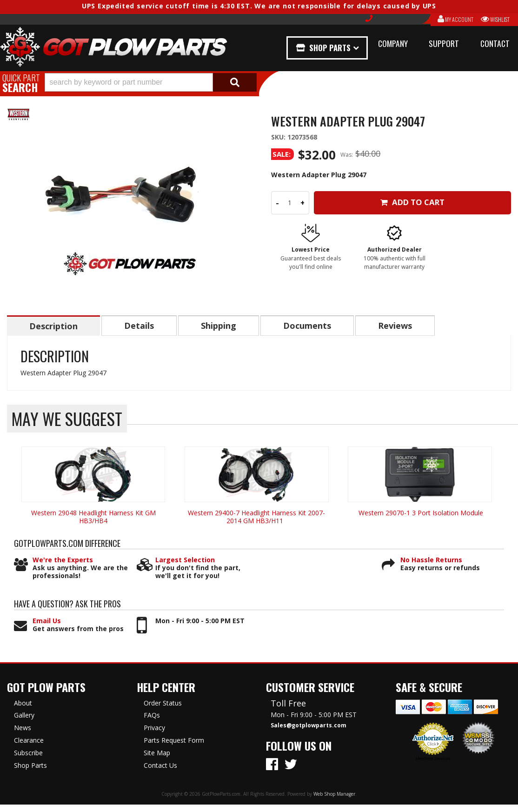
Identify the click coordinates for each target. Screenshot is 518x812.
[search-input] (129, 82)
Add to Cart (413, 202)
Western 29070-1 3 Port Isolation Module (420, 513)
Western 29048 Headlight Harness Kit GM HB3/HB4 (93, 517)
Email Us (47, 622)
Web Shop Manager (334, 794)
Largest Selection (185, 561)
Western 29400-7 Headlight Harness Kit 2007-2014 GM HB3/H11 (256, 517)
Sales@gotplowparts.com (309, 726)
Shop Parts (330, 48)
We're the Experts (63, 561)
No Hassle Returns (431, 561)
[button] (151, 82)
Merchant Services (433, 759)
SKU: (279, 137)
